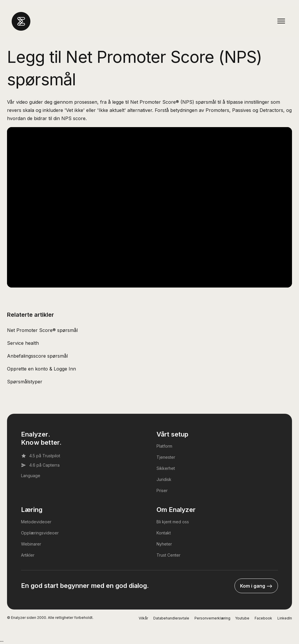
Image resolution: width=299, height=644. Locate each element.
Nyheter (164, 544)
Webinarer (31, 544)
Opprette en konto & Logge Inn (41, 369)
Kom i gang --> (256, 586)
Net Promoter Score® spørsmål (42, 330)
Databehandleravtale (171, 618)
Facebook (263, 618)
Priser (162, 490)
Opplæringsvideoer (40, 533)
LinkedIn (285, 618)
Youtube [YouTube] (242, 618)
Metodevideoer (36, 522)
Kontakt (164, 533)
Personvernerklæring (212, 618)
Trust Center (168, 555)
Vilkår (143, 618)
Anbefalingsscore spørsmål (37, 356)
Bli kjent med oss (173, 522)
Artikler (28, 555)
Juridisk (164, 479)
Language (31, 476)
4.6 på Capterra (40, 465)
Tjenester (166, 457)
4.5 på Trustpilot (41, 456)
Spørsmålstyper (25, 382)
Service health (23, 343)
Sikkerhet (166, 468)
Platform (164, 446)
